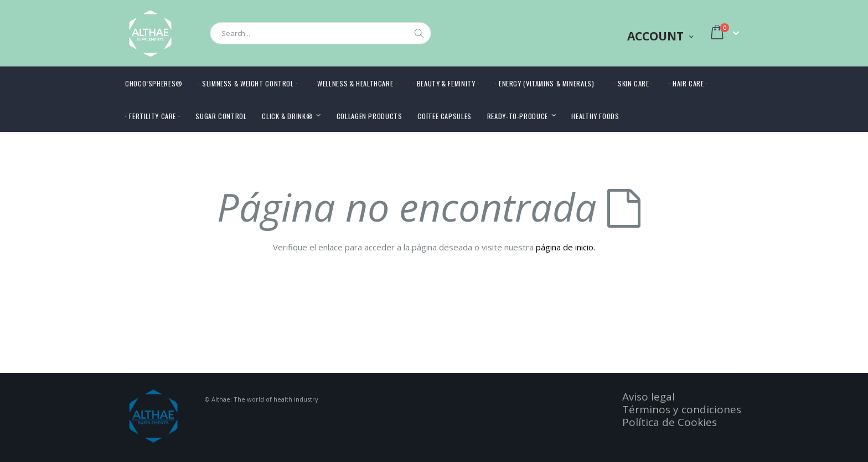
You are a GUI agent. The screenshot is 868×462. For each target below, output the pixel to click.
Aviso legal (649, 397)
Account (655, 36)
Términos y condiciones (682, 409)
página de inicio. (565, 247)
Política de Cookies (670, 422)
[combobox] (321, 33)
